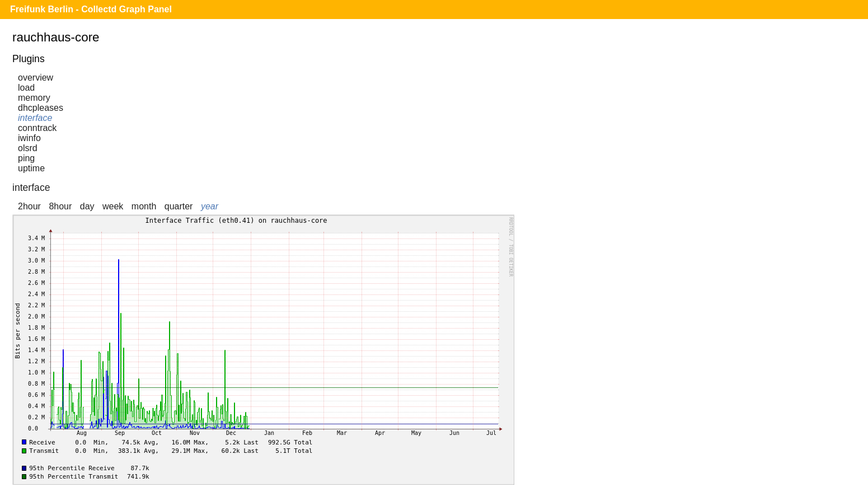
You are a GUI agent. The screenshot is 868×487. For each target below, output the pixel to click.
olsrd (28, 148)
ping (26, 158)
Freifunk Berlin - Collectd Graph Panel (91, 9)
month (144, 206)
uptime (31, 168)
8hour (60, 206)
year (210, 206)
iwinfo (29, 138)
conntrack (37, 128)
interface (35, 118)
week (113, 206)
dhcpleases (41, 108)
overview (36, 78)
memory (34, 98)
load (26, 88)
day (87, 206)
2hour (29, 206)
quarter (179, 206)
